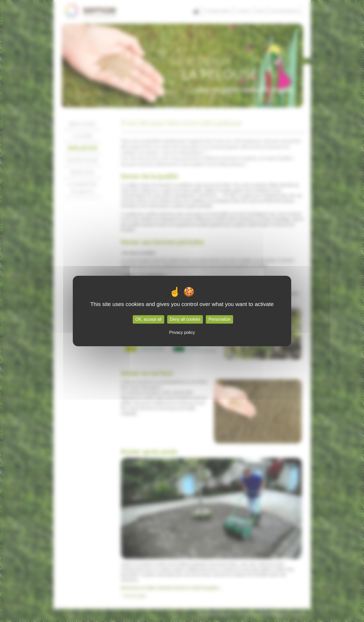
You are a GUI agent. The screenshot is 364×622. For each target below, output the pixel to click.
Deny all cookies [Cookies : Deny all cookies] (185, 319)
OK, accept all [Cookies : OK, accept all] (148, 319)
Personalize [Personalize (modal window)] (219, 319)
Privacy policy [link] (182, 332)
